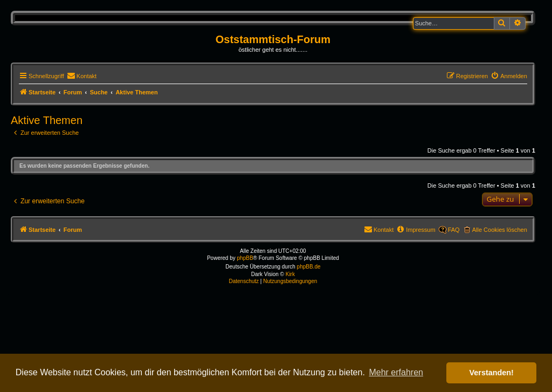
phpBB (245, 258)
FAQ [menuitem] (454, 230)
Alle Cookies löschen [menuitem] (500, 230)
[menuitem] (82, 76)
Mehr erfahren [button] (396, 372)
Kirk (290, 274)
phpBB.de (309, 267)
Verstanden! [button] (492, 373)
